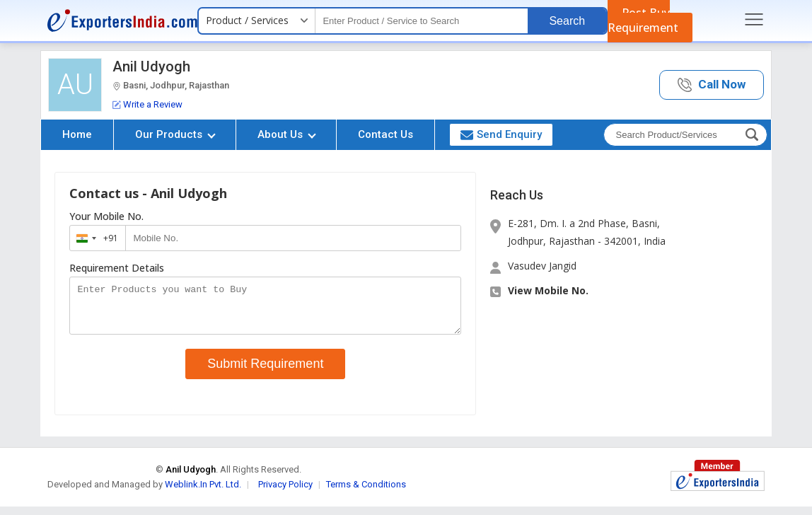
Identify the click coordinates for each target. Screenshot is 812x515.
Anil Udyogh (151, 66)
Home (77, 134)
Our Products (175, 134)
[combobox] (94, 238)
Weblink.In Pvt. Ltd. (203, 493)
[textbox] (422, 21)
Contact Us (385, 134)
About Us (287, 134)
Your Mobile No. (106, 216)
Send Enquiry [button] (501, 134)
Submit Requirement (265, 372)
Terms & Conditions (366, 493)
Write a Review (147, 104)
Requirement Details (117, 268)
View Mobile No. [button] (548, 290)
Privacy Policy (285, 493)
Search (567, 21)
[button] (712, 85)
